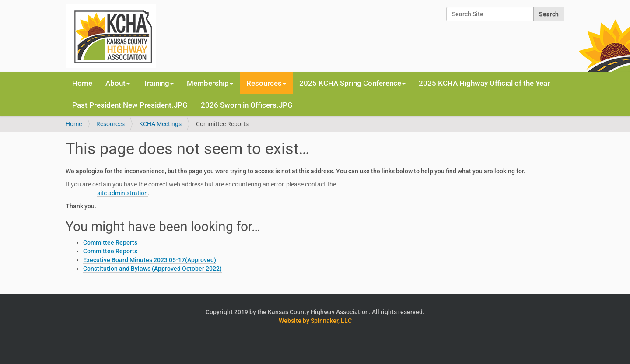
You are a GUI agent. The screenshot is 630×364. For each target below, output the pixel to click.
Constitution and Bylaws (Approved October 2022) (152, 269)
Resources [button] (266, 83)
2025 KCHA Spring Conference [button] (352, 83)
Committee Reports (110, 242)
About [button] (118, 83)
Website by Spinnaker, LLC (315, 321)
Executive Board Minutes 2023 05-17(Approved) (150, 260)
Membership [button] (210, 83)
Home (82, 83)
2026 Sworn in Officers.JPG (247, 105)
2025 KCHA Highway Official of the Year (484, 83)
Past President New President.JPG (130, 105)
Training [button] (158, 83)
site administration (122, 193)
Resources (110, 124)
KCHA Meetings (160, 124)
